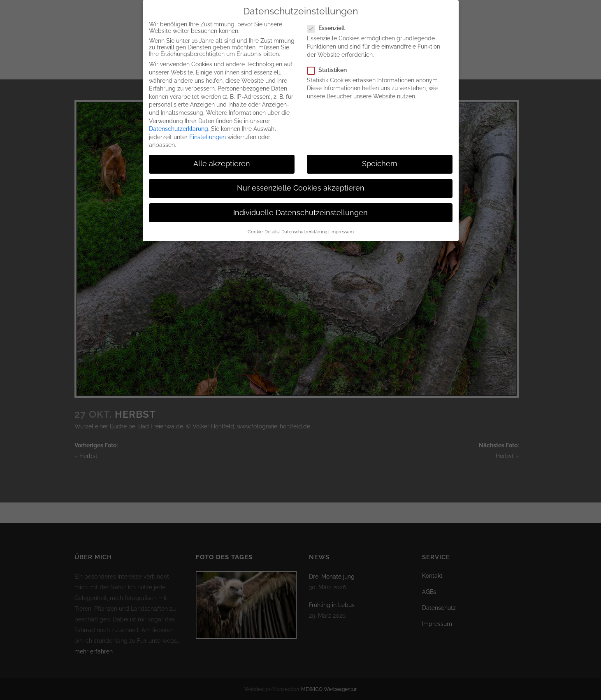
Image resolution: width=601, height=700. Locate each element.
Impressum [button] (342, 227)
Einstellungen (208, 132)
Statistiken (330, 65)
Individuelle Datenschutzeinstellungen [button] (300, 208)
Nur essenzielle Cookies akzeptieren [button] (301, 184)
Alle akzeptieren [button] (222, 159)
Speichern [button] (380, 159)
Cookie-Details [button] (263, 227)
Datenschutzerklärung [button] (304, 227)
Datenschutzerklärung (179, 124)
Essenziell (329, 23)
